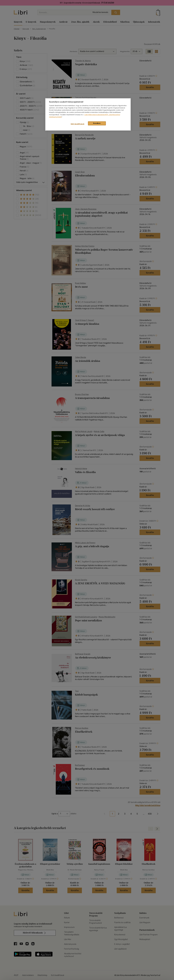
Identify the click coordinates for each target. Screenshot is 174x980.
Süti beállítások (77, 124)
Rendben (97, 123)
